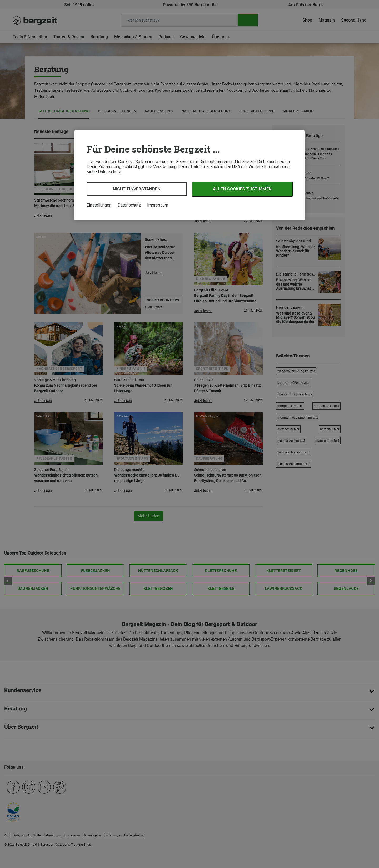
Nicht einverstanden (137, 189)
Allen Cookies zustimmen (242, 189)
